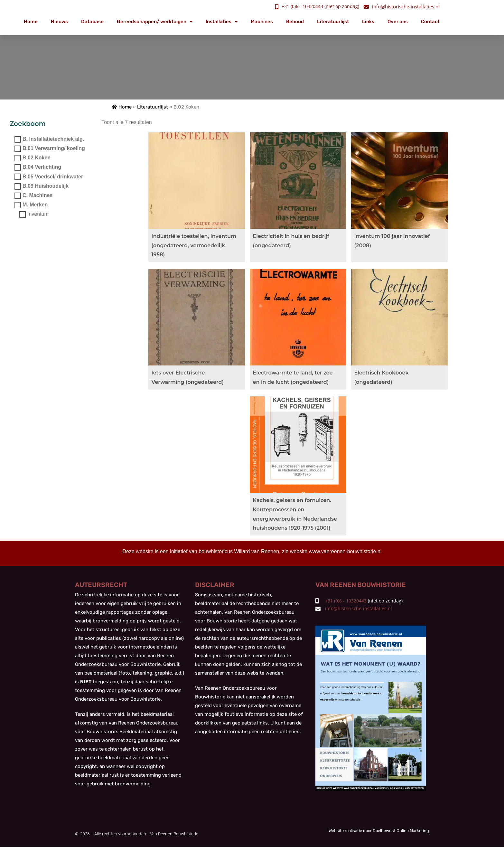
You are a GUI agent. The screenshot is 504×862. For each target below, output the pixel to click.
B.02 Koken (37, 158)
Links (368, 22)
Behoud (295, 22)
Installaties (222, 22)
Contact (430, 22)
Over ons (398, 22)
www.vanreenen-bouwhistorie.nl (345, 565)
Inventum (38, 214)
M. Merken (35, 205)
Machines (262, 22)
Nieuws (59, 22)
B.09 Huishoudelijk (46, 186)
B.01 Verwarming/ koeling (54, 149)
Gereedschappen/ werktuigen (155, 22)
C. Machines (37, 195)
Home (31, 22)
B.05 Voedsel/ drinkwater (53, 177)
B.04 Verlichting (42, 167)
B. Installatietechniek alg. (53, 139)
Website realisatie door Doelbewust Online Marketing (379, 845)
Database (92, 22)
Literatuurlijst (333, 22)
